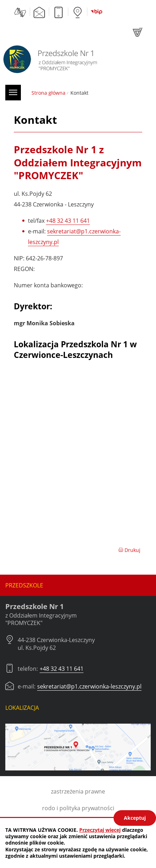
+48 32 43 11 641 (68, 221)
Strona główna (48, 93)
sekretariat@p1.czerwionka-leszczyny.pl (89, 686)
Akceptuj (135, 818)
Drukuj (129, 550)
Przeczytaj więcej (100, 830)
